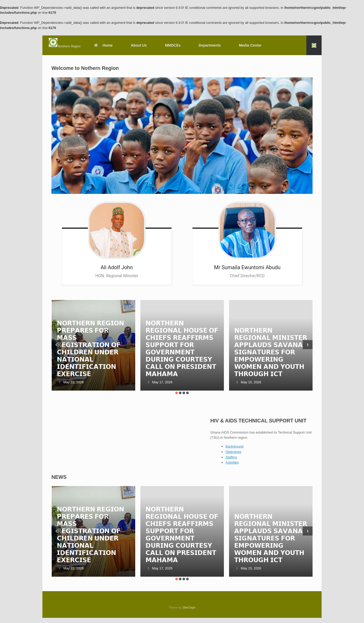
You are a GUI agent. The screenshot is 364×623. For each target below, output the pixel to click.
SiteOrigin (189, 607)
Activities (232, 462)
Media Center (250, 45)
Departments (210, 45)
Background (234, 446)
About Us (139, 45)
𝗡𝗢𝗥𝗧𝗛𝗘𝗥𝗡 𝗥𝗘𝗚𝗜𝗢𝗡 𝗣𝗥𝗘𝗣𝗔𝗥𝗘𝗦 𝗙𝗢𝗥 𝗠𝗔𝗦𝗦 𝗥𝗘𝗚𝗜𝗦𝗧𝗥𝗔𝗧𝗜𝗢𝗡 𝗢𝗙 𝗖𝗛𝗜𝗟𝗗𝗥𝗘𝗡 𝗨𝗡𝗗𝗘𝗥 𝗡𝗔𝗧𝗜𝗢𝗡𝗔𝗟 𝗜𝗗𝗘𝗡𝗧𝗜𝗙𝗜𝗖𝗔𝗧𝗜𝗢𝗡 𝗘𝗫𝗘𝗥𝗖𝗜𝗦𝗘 (91, 349)
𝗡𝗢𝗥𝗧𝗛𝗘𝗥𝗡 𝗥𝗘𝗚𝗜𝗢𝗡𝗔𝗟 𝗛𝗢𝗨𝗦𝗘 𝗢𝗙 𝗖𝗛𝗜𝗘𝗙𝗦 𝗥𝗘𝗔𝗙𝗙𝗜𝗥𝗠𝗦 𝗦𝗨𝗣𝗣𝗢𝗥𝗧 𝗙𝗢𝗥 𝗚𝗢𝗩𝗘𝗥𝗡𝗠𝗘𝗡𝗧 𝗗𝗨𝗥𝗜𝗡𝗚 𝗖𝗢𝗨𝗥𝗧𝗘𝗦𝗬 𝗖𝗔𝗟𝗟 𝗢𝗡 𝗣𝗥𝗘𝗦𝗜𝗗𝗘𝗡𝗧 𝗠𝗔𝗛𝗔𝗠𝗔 (182, 349)
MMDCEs (173, 45)
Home (103, 45)
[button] (314, 45)
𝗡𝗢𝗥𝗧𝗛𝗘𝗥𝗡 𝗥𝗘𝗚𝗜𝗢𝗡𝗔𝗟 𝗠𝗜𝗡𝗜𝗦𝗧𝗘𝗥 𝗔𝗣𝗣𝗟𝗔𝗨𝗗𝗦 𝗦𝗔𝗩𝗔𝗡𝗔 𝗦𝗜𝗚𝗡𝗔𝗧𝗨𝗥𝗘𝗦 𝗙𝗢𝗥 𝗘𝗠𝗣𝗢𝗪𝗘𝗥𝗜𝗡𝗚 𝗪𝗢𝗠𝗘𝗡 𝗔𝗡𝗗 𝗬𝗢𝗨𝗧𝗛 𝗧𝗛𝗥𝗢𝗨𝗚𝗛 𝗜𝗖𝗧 (271, 352)
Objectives (233, 452)
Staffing (231, 457)
